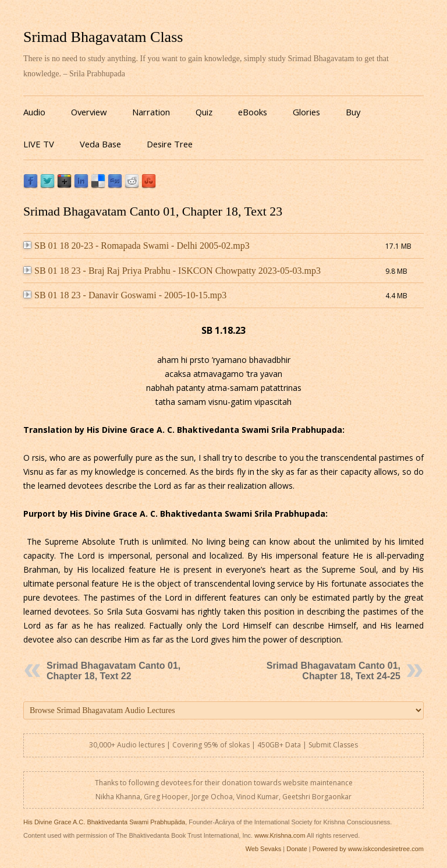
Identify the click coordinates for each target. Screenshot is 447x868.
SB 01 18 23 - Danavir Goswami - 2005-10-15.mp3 (125, 295)
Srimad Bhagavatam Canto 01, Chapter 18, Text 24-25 (334, 671)
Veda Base (100, 144)
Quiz (204, 112)
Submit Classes (333, 745)
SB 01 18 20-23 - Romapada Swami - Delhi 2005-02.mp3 (136, 246)
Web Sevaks (264, 849)
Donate (297, 849)
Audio (34, 112)
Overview (89, 112)
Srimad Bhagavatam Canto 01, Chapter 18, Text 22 (113, 671)
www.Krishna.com (280, 835)
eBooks (253, 112)
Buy (353, 112)
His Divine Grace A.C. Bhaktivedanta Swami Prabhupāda (104, 822)
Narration (151, 112)
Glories (306, 112)
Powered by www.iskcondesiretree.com (368, 849)
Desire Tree (170, 144)
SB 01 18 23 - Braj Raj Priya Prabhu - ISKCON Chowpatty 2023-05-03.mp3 (172, 271)
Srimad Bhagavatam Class (103, 37)
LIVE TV (39, 144)
